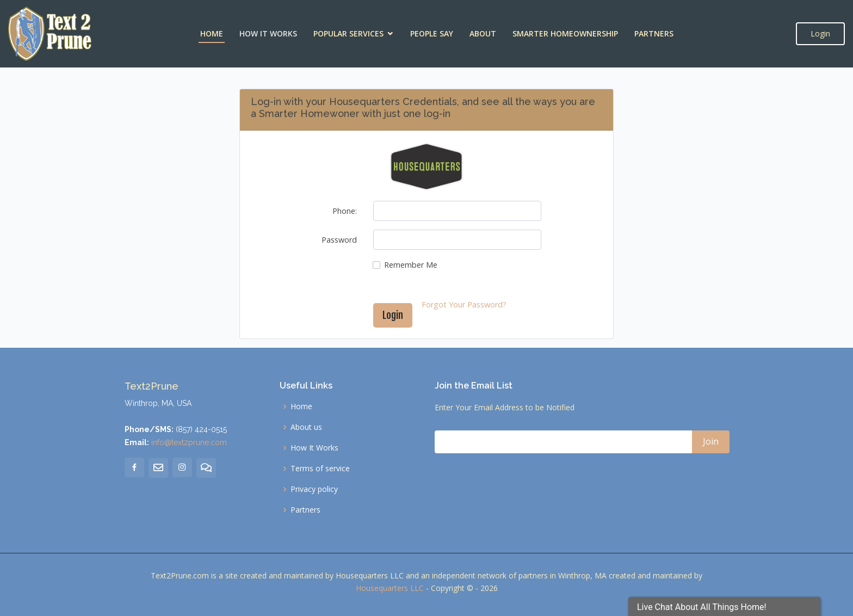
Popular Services (348, 33)
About (483, 33)
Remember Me (411, 265)
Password (339, 240)
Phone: (345, 211)
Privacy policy (314, 489)
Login (820, 33)
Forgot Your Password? (464, 304)
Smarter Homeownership (565, 33)
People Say (432, 33)
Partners (654, 33)
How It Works (268, 33)
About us (306, 427)
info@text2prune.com (189, 442)
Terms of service (320, 469)
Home (212, 33)
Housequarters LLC (390, 588)
